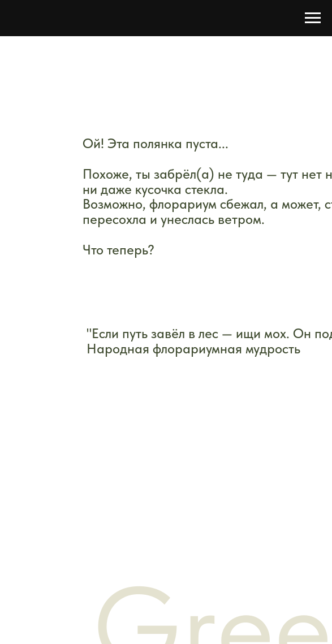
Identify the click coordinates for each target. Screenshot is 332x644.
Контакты (77, 530)
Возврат (240, 528)
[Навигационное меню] (313, 18)
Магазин (76, 485)
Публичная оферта (264, 508)
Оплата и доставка (100, 507)
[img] (137, 288)
